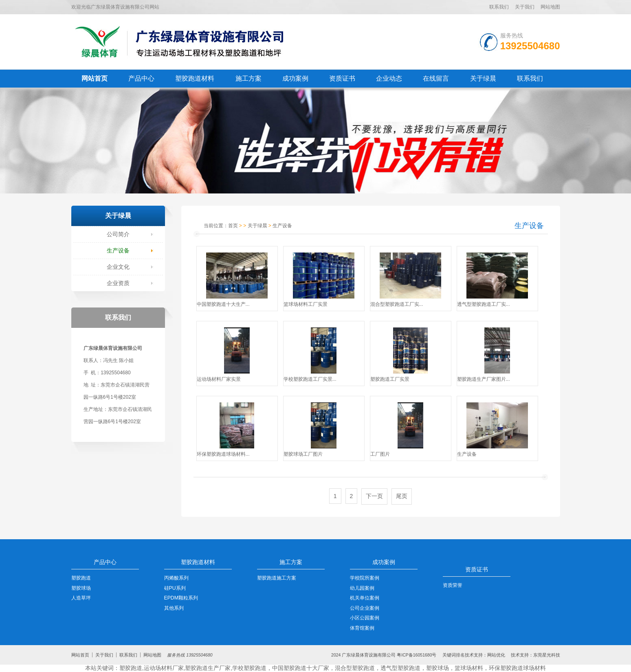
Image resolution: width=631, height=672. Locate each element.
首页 (233, 226)
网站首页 (95, 78)
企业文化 (118, 267)
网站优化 (496, 655)
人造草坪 (81, 598)
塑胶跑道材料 (195, 78)
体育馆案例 (362, 628)
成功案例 (295, 78)
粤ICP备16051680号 (417, 655)
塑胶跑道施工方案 (277, 578)
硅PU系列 (175, 588)
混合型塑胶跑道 (355, 668)
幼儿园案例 (362, 588)
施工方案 (248, 78)
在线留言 (436, 78)
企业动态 (389, 78)
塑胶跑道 (81, 578)
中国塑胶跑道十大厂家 (301, 668)
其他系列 (174, 608)
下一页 (374, 496)
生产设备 (118, 250)
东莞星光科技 (547, 655)
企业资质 (118, 283)
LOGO (178, 42)
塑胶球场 (81, 588)
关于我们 (525, 7)
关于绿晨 (483, 78)
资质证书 (342, 78)
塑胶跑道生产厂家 (208, 668)
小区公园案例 (365, 618)
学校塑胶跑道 (249, 668)
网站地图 (550, 7)
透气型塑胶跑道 (400, 668)
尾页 (402, 496)
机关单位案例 (365, 598)
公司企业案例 (365, 608)
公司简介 (118, 234)
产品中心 (141, 78)
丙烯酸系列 (176, 578)
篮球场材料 (469, 668)
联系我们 (499, 7)
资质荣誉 (453, 585)
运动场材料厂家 (164, 668)
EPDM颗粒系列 (181, 598)
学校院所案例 (365, 578)
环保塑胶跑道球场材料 (517, 668)
